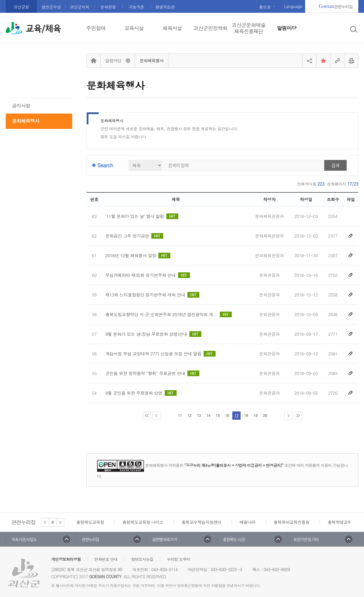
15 (218, 415)
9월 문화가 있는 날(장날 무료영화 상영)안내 (153, 334)
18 (246, 415)
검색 (335, 165)
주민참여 (96, 28)
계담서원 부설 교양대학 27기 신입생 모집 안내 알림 (160, 354)
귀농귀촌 (136, 7)
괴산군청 (21, 7)
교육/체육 (43, 29)
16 (227, 415)
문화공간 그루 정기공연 (134, 236)
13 (199, 415)
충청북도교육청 (90, 522)
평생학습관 (165, 7)
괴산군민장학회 (210, 28)
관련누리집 (336, 6)
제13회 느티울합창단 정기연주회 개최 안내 (152, 295)
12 (189, 415)
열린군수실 (51, 7)
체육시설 (172, 28)
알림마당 (287, 28)
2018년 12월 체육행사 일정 (138, 256)
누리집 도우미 (179, 559)
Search (105, 165)
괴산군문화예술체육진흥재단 (248, 28)
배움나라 (247, 522)
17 (237, 415)
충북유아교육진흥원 (291, 522)
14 (208, 415)
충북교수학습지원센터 (201, 522)
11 (180, 415)
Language (293, 6)
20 (265, 415)
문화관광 (108, 7)
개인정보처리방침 (66, 559)
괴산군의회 (80, 7)
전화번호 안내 (106, 559)
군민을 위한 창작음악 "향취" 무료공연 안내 (152, 373)
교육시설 (134, 28)
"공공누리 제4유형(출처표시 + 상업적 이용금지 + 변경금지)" (234, 465)
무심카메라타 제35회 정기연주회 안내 (148, 275)
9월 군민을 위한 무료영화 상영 (141, 393)
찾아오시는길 (142, 559)
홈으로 (265, 7)
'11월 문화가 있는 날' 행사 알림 (142, 216)
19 (255, 415)
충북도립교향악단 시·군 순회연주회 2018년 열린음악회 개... (168, 314)
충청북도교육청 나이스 (143, 522)
